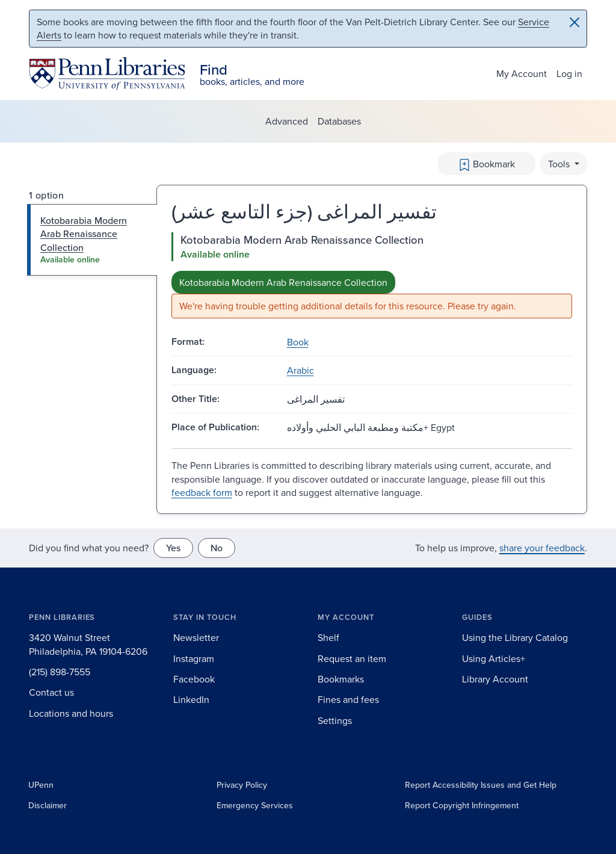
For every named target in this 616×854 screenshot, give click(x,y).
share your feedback (542, 548)
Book (298, 342)
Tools (560, 164)
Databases (339, 121)
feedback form (202, 492)
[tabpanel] (372, 275)
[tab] (92, 240)
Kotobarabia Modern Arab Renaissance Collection (283, 282)
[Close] (574, 22)
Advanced (287, 121)
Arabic (300, 370)
